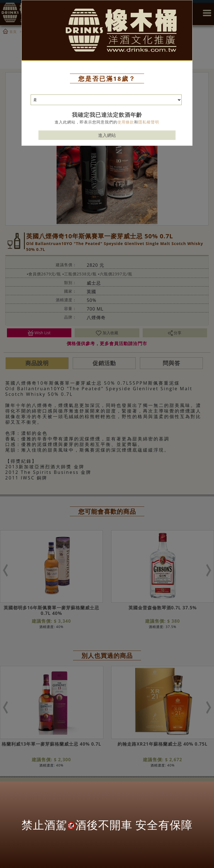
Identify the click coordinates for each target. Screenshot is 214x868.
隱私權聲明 (149, 111)
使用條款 (126, 111)
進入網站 (107, 124)
